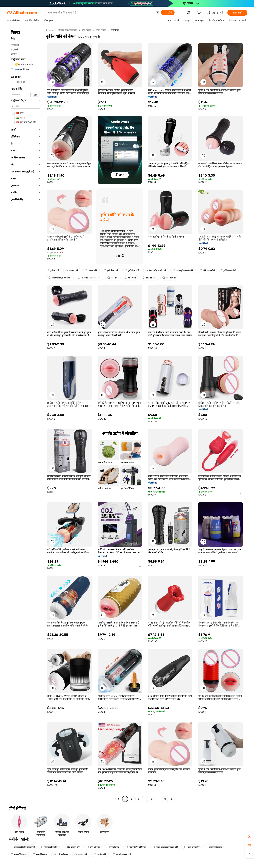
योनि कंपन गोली (207, 270)
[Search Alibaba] (100, 13)
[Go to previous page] (118, 799)
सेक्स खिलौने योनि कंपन (136, 847)
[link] (250, 836)
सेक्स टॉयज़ (101, 30)
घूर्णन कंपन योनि (192, 847)
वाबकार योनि (72, 270)
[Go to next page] (172, 799)
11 (165, 799)
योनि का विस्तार (61, 855)
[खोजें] (168, 13)
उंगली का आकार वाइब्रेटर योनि (165, 847)
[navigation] (25, 415)
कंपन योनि (54, 270)
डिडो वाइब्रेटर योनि (49, 847)
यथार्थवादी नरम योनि (122, 855)
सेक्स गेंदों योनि (149, 278)
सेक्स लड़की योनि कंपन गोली (23, 847)
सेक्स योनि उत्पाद (214, 847)
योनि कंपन (113, 278)
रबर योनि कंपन (40, 855)
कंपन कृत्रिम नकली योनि (156, 270)
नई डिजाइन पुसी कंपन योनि (60, 278)
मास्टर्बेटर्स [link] (115, 30)
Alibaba (50, 30)
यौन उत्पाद (87, 30)
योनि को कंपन (169, 278)
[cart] (200, 13)
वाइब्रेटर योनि (81, 855)
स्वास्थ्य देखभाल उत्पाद (68, 30)
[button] (158, 13)
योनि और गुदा (93, 847)
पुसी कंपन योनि (111, 270)
